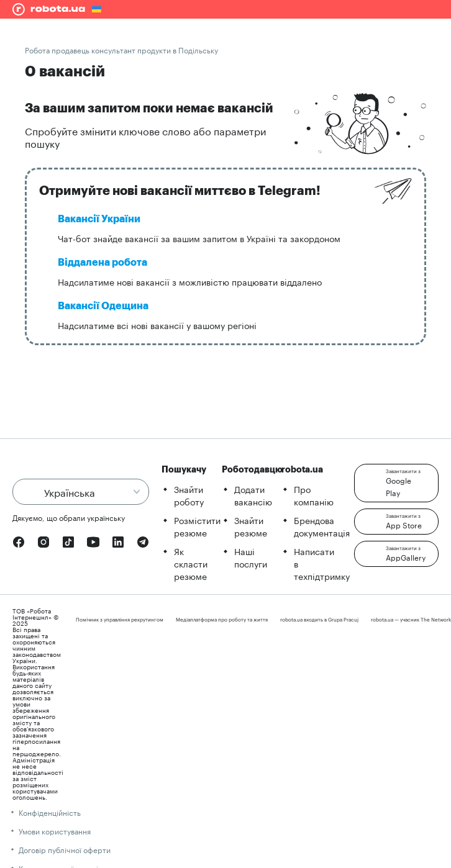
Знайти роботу (189, 495)
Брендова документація (322, 526)
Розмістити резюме (197, 526)
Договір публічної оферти (65, 849)
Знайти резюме (251, 526)
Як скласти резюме (191, 563)
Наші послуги (251, 557)
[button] (396, 483)
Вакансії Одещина (103, 306)
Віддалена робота (102, 263)
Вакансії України (99, 219)
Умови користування (55, 830)
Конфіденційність (50, 812)
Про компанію (314, 495)
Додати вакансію (253, 495)
